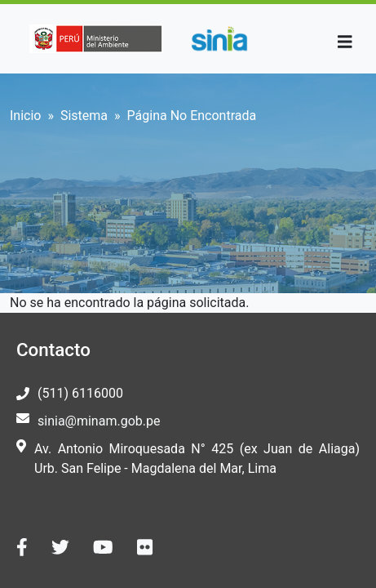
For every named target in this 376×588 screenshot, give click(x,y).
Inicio (25, 116)
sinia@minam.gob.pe (99, 421)
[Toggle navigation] (345, 42)
